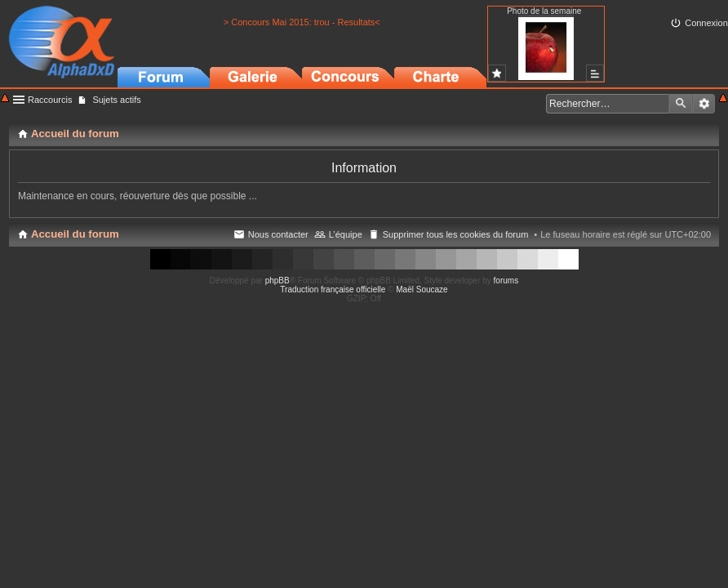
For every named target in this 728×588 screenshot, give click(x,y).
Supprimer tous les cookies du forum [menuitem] (456, 234)
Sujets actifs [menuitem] (116, 100)
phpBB (277, 281)
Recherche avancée (704, 104)
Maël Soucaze (422, 290)
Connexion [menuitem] (706, 23)
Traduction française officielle (333, 290)
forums (506, 281)
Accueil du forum (75, 234)
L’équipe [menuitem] (346, 234)
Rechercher (681, 104)
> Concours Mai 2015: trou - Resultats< (302, 22)
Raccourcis (50, 100)
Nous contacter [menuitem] (278, 234)
